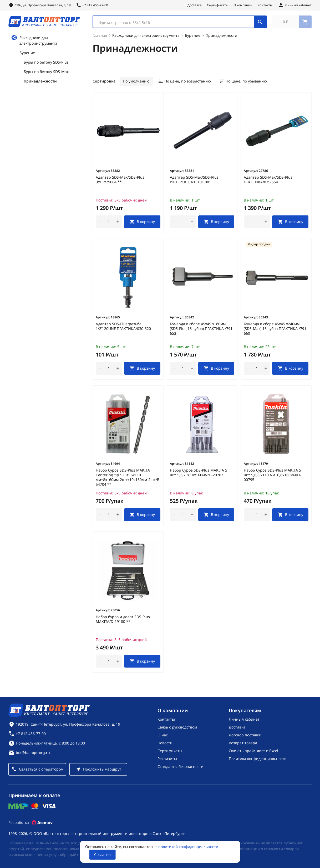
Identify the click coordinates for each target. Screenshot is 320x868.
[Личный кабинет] (295, 5)
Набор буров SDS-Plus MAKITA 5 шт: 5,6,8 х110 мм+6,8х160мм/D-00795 (272, 478)
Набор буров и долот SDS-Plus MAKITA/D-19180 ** (123, 622)
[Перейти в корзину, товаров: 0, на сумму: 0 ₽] (292, 23)
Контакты (265, 5)
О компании (243, 5)
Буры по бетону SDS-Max (46, 75)
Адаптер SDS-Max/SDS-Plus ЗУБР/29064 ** (120, 183)
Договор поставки (245, 735)
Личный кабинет (244, 719)
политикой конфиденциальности (188, 847)
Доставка (195, 5)
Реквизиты (167, 759)
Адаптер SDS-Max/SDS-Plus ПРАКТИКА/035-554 (268, 183)
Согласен (102, 854)
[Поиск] (260, 23)
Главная (100, 38)
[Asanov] (42, 823)
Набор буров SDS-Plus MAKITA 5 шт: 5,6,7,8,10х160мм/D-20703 (199, 476)
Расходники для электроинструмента (34, 43)
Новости (165, 743)
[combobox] (180, 23)
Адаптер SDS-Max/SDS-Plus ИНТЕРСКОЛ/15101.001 (194, 183)
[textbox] (176, 24)
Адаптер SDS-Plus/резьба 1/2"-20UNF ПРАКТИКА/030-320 (123, 329)
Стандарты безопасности (181, 766)
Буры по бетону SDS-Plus (46, 65)
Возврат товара (243, 743)
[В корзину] (142, 225)
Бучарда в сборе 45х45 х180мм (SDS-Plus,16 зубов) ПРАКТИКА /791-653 (202, 332)
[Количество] (109, 225)
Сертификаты (218, 5)
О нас (163, 735)
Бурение (27, 56)
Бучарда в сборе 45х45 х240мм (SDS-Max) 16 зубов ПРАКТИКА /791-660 (276, 332)
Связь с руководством (177, 727)
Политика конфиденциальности (258, 759)
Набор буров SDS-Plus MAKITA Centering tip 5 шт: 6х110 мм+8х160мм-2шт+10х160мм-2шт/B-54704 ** (128, 481)
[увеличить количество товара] (118, 225)
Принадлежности (40, 84)
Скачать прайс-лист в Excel (253, 751)
